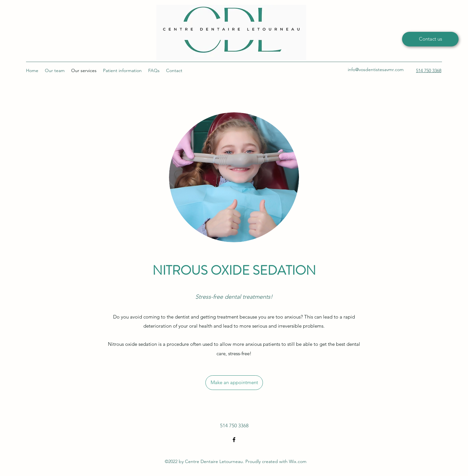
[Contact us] (430, 39)
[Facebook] (234, 440)
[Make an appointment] (234, 383)
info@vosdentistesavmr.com (376, 69)
